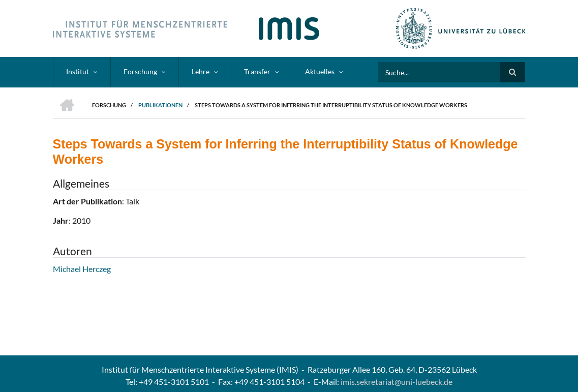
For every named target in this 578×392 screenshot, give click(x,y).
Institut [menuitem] (78, 71)
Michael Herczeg (82, 269)
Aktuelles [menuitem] (320, 71)
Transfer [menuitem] (257, 71)
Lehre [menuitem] (201, 71)
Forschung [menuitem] (140, 71)
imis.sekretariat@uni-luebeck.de (397, 382)
